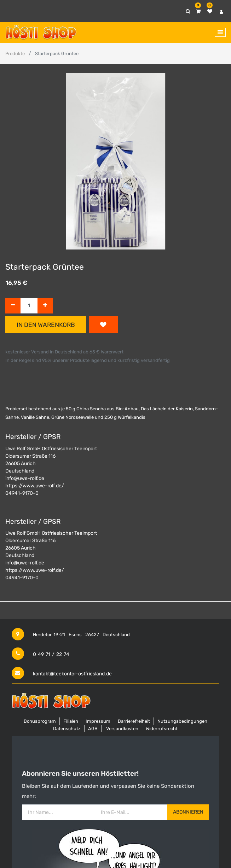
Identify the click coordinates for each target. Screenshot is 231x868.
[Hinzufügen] (45, 306)
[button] (103, 325)
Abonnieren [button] (188, 812)
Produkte (15, 54)
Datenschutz (67, 729)
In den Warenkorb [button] (46, 325)
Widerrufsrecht (162, 729)
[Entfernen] (13, 306)
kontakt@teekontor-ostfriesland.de (72, 674)
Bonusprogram (40, 721)
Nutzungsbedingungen (182, 721)
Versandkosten (122, 729)
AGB (93, 729)
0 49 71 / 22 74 (51, 654)
